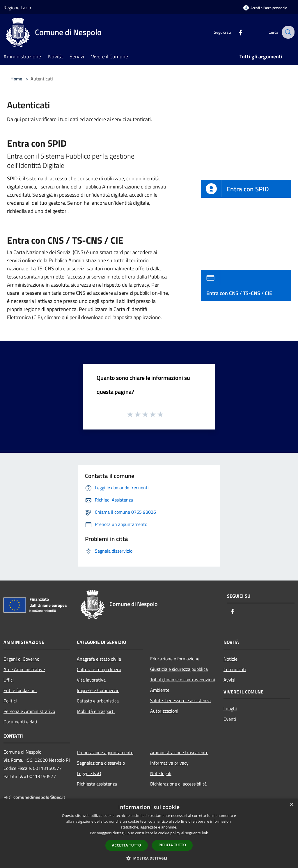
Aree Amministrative (24, 669)
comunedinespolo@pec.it (39, 797)
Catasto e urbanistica (98, 701)
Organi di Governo (21, 659)
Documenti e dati (20, 722)
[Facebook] (236, 32)
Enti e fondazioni (20, 690)
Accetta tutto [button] (127, 845)
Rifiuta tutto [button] (172, 845)
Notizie (230, 659)
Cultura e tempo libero (99, 669)
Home (16, 79)
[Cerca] (288, 32)
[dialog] (149, 833)
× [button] (291, 805)
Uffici (9, 680)
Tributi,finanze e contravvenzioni (183, 680)
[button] (149, 858)
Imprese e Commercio (98, 690)
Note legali (161, 773)
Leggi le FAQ (89, 773)
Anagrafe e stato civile (99, 659)
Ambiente (160, 690)
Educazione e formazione (175, 659)
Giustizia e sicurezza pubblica (179, 669)
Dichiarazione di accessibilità (178, 784)
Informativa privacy (169, 763)
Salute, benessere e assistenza (180, 700)
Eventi (230, 719)
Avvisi (229, 680)
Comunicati (235, 669)
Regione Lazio (17, 8)
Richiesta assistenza (97, 784)
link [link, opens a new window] (205, 833)
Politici (10, 701)
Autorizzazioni (164, 711)
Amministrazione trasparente (179, 752)
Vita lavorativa (91, 680)
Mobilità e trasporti (96, 711)
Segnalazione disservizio (101, 763)
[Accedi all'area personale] (265, 8)
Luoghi (230, 709)
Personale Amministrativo (29, 711)
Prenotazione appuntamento (105, 752)
